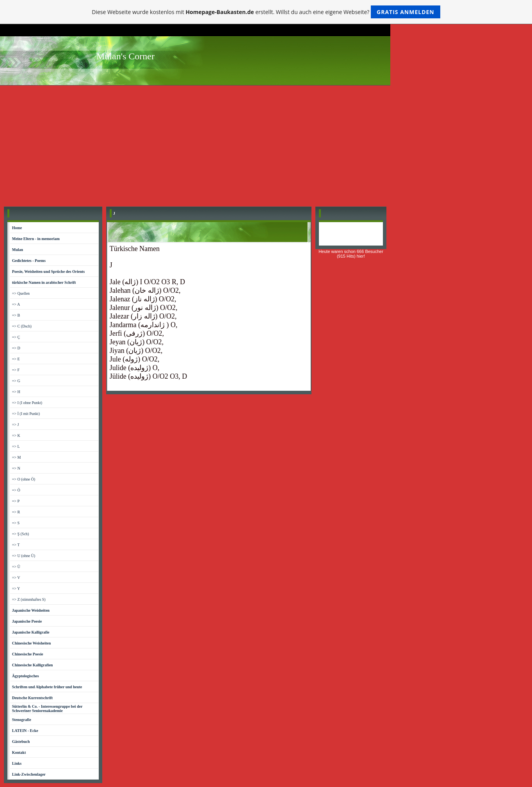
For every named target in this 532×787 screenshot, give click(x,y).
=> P (16, 501)
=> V (16, 578)
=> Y (16, 588)
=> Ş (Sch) (21, 534)
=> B (16, 315)
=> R (16, 512)
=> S (16, 523)
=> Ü (16, 567)
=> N (16, 468)
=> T (16, 545)
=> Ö (16, 490)
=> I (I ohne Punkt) (27, 403)
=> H (16, 392)
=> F (16, 370)
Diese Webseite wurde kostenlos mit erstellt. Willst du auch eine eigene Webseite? (266, 12)
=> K (16, 435)
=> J (16, 425)
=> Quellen (21, 293)
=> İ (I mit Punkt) (26, 414)
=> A (16, 304)
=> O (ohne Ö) (24, 479)
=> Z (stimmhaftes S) (29, 599)
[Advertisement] (266, 144)
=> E (16, 359)
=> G (16, 381)
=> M (17, 457)
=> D (16, 348)
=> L (16, 446)
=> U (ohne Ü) (24, 556)
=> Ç (16, 337)
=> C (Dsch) (22, 326)
